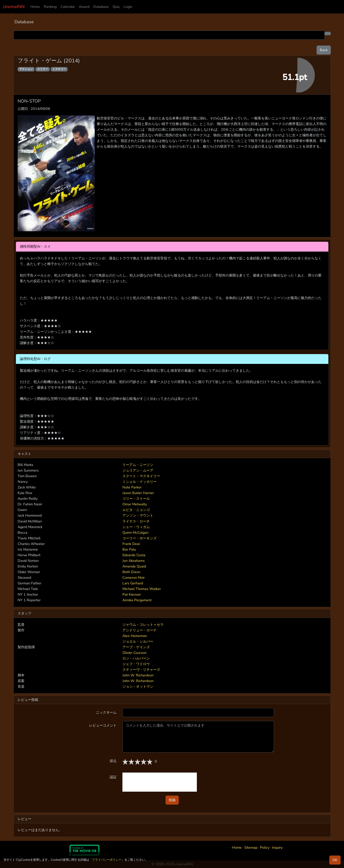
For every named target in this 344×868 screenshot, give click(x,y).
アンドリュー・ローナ (140, 630)
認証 (113, 777)
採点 (113, 761)
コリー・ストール (136, 498)
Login (128, 7)
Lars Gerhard (133, 583)
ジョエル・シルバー (138, 641)
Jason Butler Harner (138, 493)
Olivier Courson (134, 653)
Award (84, 7)
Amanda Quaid (134, 566)
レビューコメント (103, 725)
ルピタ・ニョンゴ (136, 510)
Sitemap (251, 847)
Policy (265, 847)
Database (101, 7)
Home (35, 7)
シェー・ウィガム (136, 527)
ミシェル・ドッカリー (140, 482)
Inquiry (277, 847)
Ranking (50, 7)
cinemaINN (14, 7)
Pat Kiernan (132, 594)
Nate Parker (132, 487)
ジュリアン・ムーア (138, 470)
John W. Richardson (138, 675)
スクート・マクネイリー (141, 476)
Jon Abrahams (134, 561)
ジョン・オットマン (138, 686)
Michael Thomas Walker (142, 589)
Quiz (116, 7)
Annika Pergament (137, 600)
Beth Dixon (131, 572)
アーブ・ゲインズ (136, 647)
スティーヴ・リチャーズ (141, 670)
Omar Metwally (135, 504)
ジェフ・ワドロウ (136, 664)
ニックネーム (106, 712)
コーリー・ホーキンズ (140, 538)
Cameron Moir (134, 578)
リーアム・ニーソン (138, 465)
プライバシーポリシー (107, 860)
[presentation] (160, 782)
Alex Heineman (135, 636)
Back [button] (324, 50)
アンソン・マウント (138, 515)
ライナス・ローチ (136, 521)
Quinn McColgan (135, 532)
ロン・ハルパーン (136, 658)
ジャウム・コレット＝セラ (143, 625)
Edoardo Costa (134, 555)
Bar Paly (129, 549)
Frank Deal (131, 544)
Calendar (68, 7)
